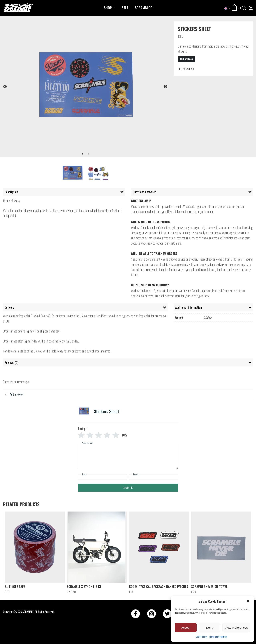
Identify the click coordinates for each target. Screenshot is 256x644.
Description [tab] (11, 192)
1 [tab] (82, 154)
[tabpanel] (96, 87)
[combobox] (226, 8)
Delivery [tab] (9, 307)
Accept (186, 628)
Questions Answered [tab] (144, 192)
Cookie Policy (201, 637)
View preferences (236, 628)
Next (166, 87)
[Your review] (128, 456)
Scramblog (144, 8)
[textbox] (226, 8)
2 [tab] (88, 154)
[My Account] (251, 7)
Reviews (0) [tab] (11, 362)
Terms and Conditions (218, 637)
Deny (209, 628)
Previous (5, 87)
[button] (248, 601)
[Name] (102, 477)
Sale (125, 8)
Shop (108, 8)
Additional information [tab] (188, 307)
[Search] (244, 7)
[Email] (153, 477)
